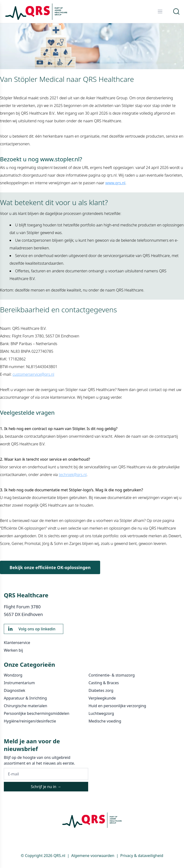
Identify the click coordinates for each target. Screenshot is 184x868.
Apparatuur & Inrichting (25, 698)
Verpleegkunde (102, 698)
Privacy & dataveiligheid (142, 856)
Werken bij (13, 650)
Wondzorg (13, 675)
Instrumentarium (19, 683)
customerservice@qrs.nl (33, 374)
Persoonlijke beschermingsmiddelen (37, 713)
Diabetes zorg (101, 690)
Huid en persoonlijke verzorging (117, 706)
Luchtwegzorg (101, 713)
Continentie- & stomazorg (112, 675)
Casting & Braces (103, 683)
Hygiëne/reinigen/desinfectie (30, 721)
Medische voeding (105, 721)
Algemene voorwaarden (93, 856)
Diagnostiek (14, 690)
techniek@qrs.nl (73, 475)
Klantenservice (17, 643)
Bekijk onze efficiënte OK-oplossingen (50, 567)
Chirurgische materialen (26, 706)
